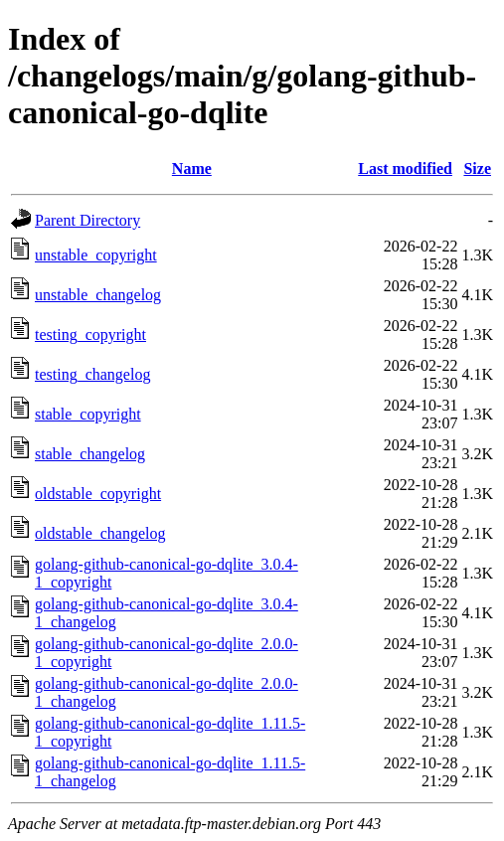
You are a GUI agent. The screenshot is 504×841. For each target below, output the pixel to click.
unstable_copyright (96, 255)
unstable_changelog (98, 295)
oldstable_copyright (98, 494)
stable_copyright (88, 414)
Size (477, 168)
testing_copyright (90, 335)
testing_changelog (92, 374)
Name (192, 168)
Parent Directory (87, 220)
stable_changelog (90, 454)
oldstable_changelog (100, 533)
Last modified (405, 168)
